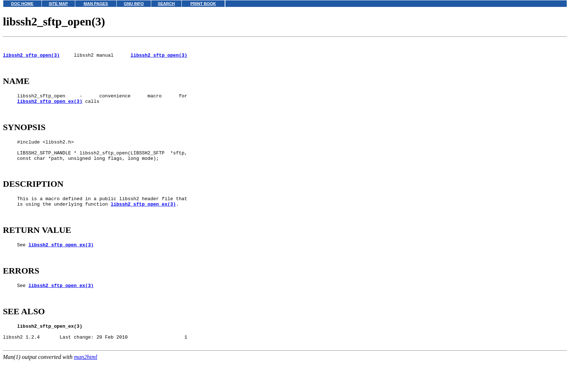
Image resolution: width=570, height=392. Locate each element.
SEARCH (166, 4)
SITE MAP (58, 4)
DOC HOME (23, 4)
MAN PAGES (96, 4)
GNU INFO (134, 4)
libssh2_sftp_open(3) (31, 58)
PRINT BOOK (203, 4)
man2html (86, 389)
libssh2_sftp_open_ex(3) (50, 109)
